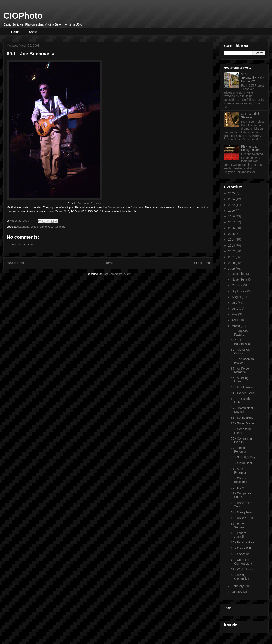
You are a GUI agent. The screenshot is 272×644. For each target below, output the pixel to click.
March (236, 326)
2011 (232, 257)
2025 (232, 193)
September (239, 291)
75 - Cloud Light (242, 463)
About (33, 32)
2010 (232, 263)
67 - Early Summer (238, 526)
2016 (232, 228)
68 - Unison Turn (242, 518)
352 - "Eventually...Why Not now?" (253, 78)
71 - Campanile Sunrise (241, 495)
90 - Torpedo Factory (239, 333)
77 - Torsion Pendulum (239, 450)
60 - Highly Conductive (240, 577)
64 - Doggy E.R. (242, 548)
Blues (35, 227)
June (235, 309)
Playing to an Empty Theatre (251, 148)
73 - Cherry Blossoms (239, 480)
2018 (232, 216)
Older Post (202, 263)
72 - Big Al (238, 488)
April (235, 320)
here (51, 211)
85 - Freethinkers (242, 387)
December (239, 274)
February (238, 586)
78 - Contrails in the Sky (241, 440)
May (235, 314)
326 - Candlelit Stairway (251, 116)
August (237, 297)
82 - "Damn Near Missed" (242, 410)
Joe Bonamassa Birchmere (88, 203)
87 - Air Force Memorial (240, 370)
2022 (232, 205)
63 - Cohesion (240, 554)
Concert (60, 227)
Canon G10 (46, 227)
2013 (232, 245)
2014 (232, 240)
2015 (232, 234)
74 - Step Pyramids (239, 471)
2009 (232, 269)
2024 (232, 199)
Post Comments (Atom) (117, 274)
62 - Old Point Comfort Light (242, 562)
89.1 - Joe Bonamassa (240, 342)
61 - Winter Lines (242, 569)
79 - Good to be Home (241, 431)
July (235, 303)
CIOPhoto (23, 16)
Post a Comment (22, 245)
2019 (232, 211)
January (237, 592)
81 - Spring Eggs (242, 418)
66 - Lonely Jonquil (238, 535)
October (237, 285)
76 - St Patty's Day (243, 457)
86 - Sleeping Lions (240, 380)
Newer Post (15, 263)
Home (15, 32)
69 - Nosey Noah (242, 512)
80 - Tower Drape (242, 423)
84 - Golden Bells (242, 393)
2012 (232, 251)
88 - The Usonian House (242, 361)
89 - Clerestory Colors (241, 351)
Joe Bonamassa (112, 207)
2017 (232, 222)
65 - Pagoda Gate (243, 542)
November (239, 279)
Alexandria (23, 227)
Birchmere (137, 207)
